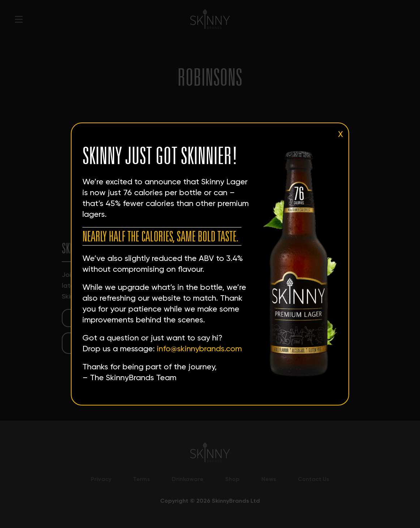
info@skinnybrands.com (199, 349)
